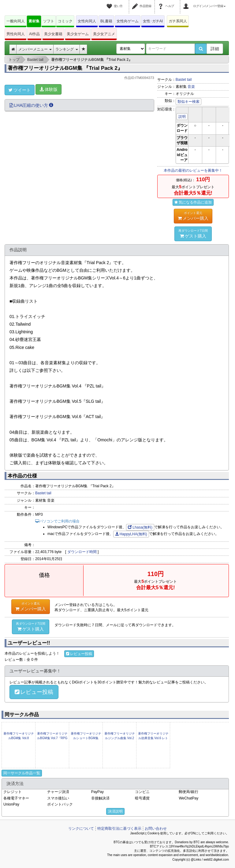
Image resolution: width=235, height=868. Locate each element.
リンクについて (81, 829)
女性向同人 (87, 21)
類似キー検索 (188, 102)
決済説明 (115, 811)
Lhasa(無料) (140, 527)
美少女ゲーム (78, 34)
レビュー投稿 (79, 654)
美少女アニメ (104, 34)
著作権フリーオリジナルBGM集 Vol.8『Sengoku (19, 738)
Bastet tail (184, 80)
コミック (65, 21)
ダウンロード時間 (82, 552)
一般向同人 (16, 21)
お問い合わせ (156, 829)
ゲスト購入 (193, 234)
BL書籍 (106, 21)
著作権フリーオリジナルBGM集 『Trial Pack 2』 (65, 68)
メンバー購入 (193, 216)
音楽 (191, 87)
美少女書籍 (53, 34)
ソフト (49, 21)
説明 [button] (182, 117)
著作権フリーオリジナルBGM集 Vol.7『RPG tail (52, 738)
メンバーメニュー (35, 49)
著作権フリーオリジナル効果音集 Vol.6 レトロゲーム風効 (153, 738)
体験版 (48, 89)
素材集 (34, 21)
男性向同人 (16, 34)
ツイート (20, 90)
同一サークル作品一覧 (22, 773)
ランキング (67, 49)
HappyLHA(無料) (131, 534)
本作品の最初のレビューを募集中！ (193, 170)
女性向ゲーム (128, 21)
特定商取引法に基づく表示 (119, 829)
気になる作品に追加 (193, 202)
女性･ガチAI (153, 21)
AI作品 (34, 34)
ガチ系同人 (178, 21)
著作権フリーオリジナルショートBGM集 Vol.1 (86, 738)
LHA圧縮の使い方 (31, 105)
